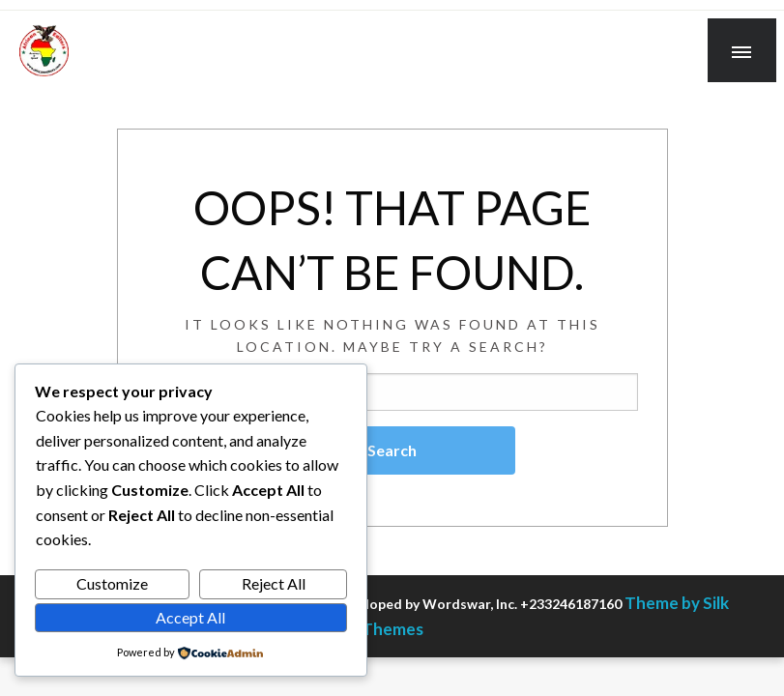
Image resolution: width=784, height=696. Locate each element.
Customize (112, 583)
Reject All (274, 583)
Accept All (190, 617)
